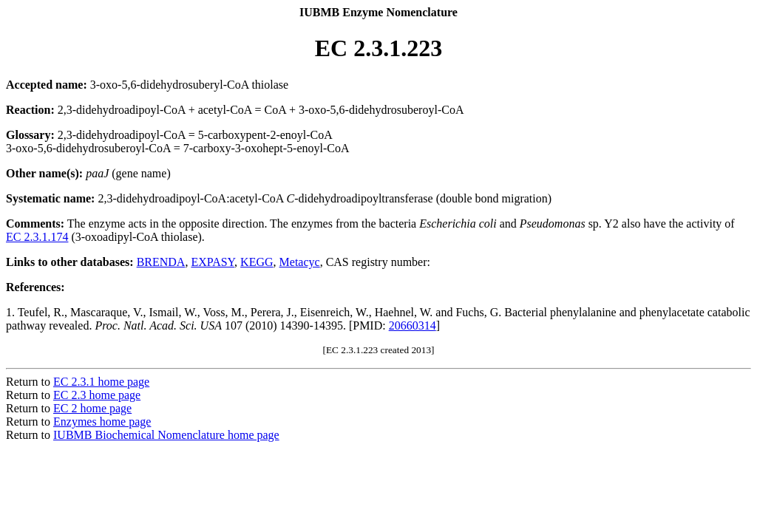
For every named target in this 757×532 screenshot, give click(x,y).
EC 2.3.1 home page (101, 382)
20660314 (413, 325)
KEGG (257, 262)
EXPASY (213, 262)
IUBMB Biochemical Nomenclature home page (166, 435)
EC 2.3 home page (97, 395)
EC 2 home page (92, 408)
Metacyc (300, 262)
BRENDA (161, 262)
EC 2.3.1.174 (37, 237)
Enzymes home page (102, 422)
